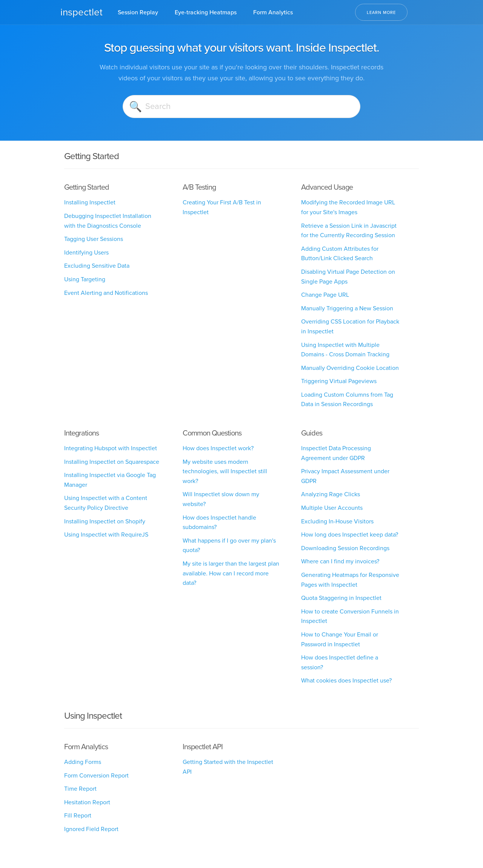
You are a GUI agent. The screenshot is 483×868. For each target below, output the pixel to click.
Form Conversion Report (96, 775)
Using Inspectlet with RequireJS (106, 534)
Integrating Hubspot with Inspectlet (111, 448)
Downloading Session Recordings (345, 548)
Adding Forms (83, 762)
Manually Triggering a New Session (347, 308)
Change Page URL (325, 295)
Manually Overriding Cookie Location (350, 368)
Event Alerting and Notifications (106, 293)
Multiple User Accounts (332, 508)
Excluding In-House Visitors (337, 521)
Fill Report (78, 815)
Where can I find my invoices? (340, 561)
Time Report (80, 789)
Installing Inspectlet (90, 202)
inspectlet (82, 12)
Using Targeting (85, 279)
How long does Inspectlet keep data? (350, 534)
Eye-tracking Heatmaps (206, 12)
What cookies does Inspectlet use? (346, 680)
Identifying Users (86, 252)
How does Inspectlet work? (218, 448)
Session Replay (138, 12)
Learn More (381, 12)
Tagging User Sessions (94, 239)
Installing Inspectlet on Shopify (105, 521)
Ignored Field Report (91, 829)
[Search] (241, 107)
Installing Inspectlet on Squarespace (112, 462)
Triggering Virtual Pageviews (339, 381)
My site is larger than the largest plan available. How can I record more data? (231, 573)
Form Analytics (273, 12)
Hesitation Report (87, 802)
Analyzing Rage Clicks (331, 494)
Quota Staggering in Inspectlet (341, 598)
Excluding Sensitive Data (97, 266)
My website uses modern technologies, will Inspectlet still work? (225, 471)
